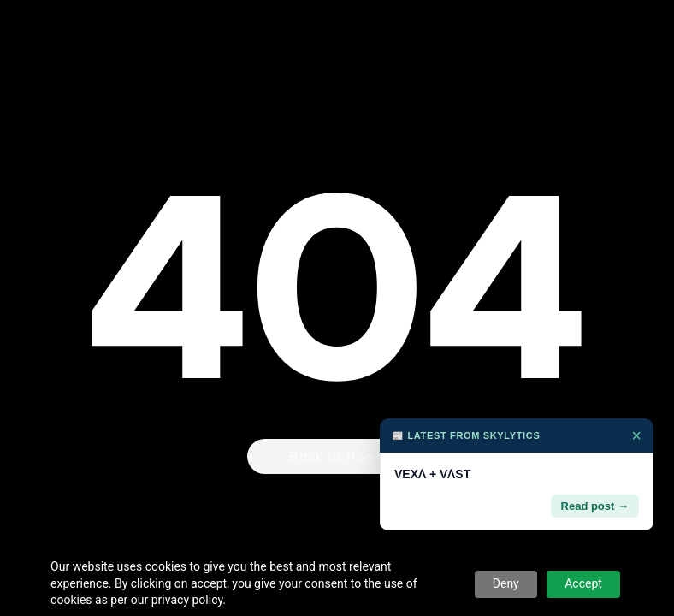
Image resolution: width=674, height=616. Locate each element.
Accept (583, 583)
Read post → (595, 506)
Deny (506, 583)
